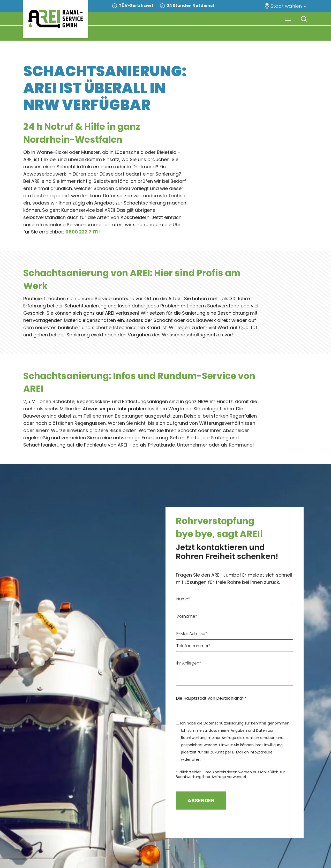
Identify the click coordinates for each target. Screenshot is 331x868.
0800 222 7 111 (82, 232)
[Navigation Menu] (288, 19)
